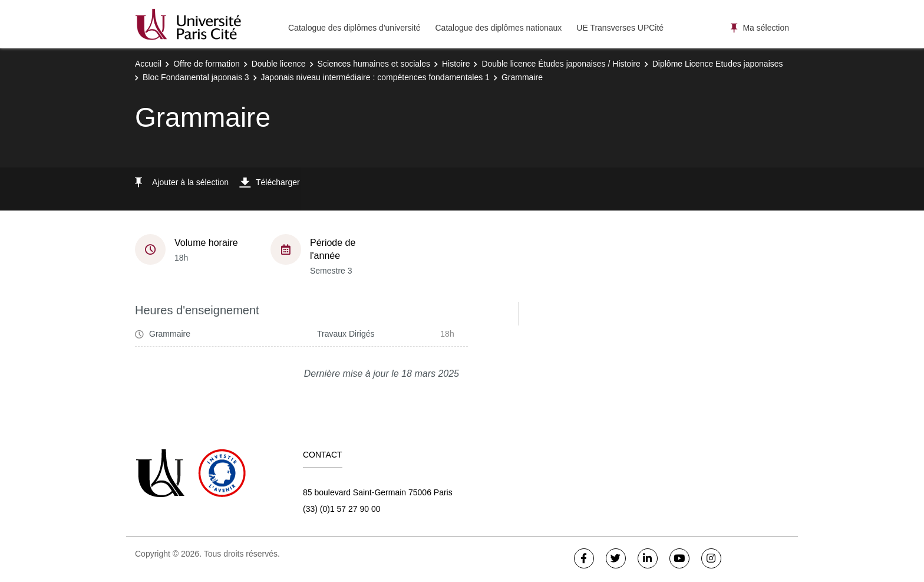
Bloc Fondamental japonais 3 (196, 77)
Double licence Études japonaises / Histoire (561, 64)
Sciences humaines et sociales (374, 64)
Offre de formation (207, 64)
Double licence (279, 64)
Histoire (456, 64)
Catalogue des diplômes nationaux (498, 28)
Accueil (148, 64)
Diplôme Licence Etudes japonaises (718, 64)
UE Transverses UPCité (620, 28)
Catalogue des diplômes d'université (354, 28)
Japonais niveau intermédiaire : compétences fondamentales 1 (375, 77)
